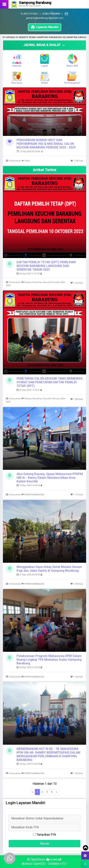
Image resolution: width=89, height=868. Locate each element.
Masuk (45, 844)
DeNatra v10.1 (58, 864)
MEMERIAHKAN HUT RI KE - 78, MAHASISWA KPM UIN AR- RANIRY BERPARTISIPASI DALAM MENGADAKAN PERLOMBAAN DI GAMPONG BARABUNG (48, 754)
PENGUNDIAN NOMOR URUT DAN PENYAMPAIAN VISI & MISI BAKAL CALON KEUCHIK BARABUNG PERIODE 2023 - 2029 (46, 144)
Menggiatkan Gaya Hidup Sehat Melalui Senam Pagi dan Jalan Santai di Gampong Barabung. (49, 569)
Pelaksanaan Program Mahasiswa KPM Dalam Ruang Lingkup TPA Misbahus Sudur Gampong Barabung (49, 660)
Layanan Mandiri (45, 27)
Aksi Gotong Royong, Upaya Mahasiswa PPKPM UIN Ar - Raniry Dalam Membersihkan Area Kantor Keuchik (50, 478)
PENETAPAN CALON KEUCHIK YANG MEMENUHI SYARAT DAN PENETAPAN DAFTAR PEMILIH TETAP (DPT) (50, 382)
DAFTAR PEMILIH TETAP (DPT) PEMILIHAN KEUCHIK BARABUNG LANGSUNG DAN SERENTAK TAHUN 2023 (46, 266)
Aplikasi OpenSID (34, 864)
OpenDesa (38, 859)
